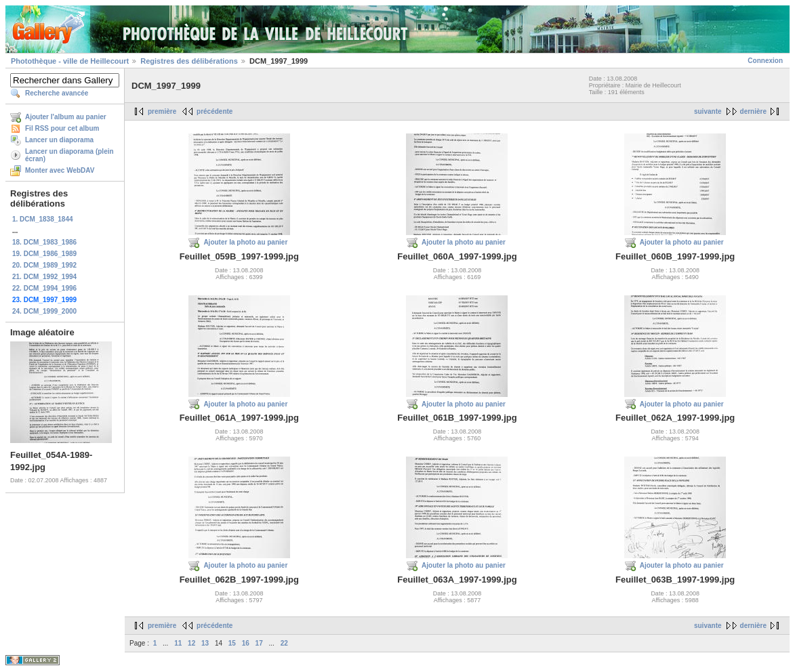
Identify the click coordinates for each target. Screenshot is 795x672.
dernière (753, 111)
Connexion (765, 61)
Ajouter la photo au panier (245, 242)
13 (205, 643)
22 (284, 643)
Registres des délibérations (189, 61)
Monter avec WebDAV (60, 170)
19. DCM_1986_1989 (44, 254)
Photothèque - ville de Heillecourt (70, 61)
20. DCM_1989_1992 (44, 265)
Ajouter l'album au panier (66, 117)
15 (232, 643)
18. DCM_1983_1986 (44, 242)
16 (246, 643)
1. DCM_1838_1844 (43, 219)
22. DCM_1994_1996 (44, 288)
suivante (708, 111)
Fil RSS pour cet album (62, 128)
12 (191, 643)
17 (259, 643)
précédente (215, 111)
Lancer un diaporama (59, 140)
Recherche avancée (57, 93)
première (162, 111)
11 (178, 643)
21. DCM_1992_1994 (44, 277)
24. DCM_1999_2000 (44, 311)
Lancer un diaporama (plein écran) (69, 155)
